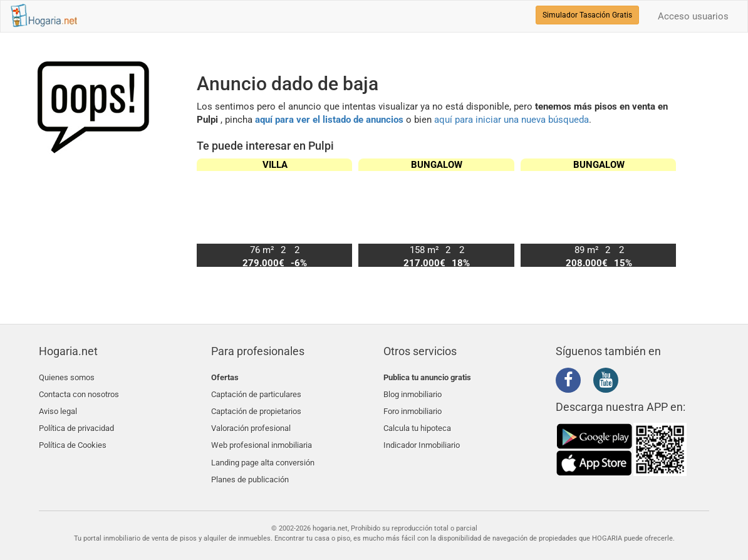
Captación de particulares (256, 392)
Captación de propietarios (256, 407)
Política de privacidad (76, 421)
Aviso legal (58, 407)
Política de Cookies (73, 436)
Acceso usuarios (693, 16)
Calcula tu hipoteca (417, 421)
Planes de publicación (250, 466)
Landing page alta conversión (263, 451)
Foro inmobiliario (413, 407)
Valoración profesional (251, 421)
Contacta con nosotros (79, 392)
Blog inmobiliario (413, 392)
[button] (662, 212)
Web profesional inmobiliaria (262, 436)
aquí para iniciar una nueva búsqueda (512, 120)
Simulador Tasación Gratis (587, 15)
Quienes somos (67, 377)
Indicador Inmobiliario (422, 436)
